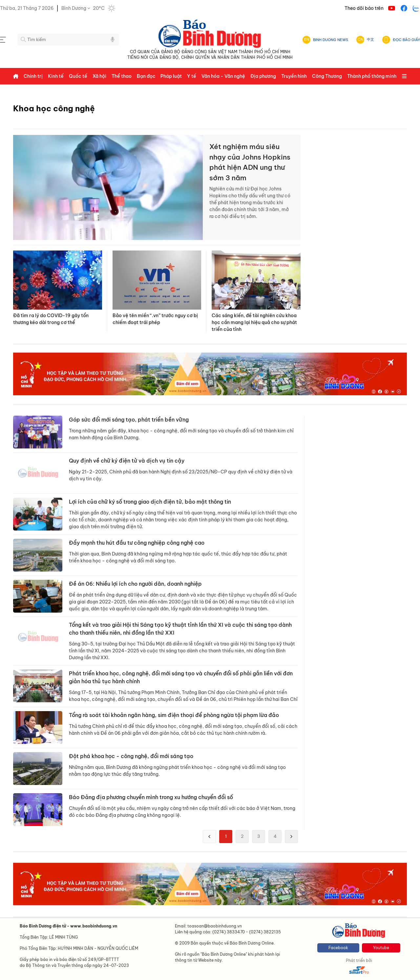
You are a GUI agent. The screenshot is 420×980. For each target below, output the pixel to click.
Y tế (192, 76)
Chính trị (33, 76)
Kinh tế (56, 76)
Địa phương (263, 76)
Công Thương (327, 76)
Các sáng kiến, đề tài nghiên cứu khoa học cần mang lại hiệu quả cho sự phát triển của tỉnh (254, 322)
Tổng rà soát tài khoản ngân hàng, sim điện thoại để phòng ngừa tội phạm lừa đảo (174, 715)
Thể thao (122, 76)
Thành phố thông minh (372, 76)
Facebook (338, 948)
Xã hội (99, 76)
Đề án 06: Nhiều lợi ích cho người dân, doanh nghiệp (135, 584)
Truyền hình (294, 76)
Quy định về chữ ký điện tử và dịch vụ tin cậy (127, 461)
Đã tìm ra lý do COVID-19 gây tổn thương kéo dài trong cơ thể (51, 319)
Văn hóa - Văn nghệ (223, 76)
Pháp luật (171, 76)
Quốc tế (78, 76)
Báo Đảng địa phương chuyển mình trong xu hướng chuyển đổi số (151, 797)
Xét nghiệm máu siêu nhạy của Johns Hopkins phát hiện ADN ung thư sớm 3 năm (250, 162)
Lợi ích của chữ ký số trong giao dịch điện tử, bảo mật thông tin (150, 502)
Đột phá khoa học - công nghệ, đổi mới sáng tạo (131, 756)
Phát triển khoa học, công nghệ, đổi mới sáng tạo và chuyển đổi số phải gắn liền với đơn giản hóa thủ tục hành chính (181, 677)
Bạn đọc (146, 76)
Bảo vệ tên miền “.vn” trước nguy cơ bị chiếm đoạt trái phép (155, 319)
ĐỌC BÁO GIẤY (406, 40)
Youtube (381, 948)
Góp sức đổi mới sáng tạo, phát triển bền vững (129, 420)
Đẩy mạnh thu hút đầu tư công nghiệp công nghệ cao (137, 543)
